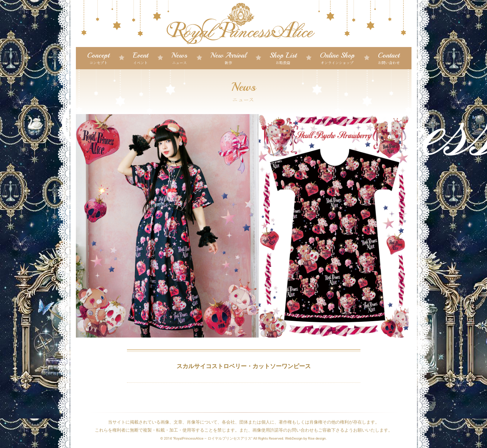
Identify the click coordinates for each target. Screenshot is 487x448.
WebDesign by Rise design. (306, 438)
